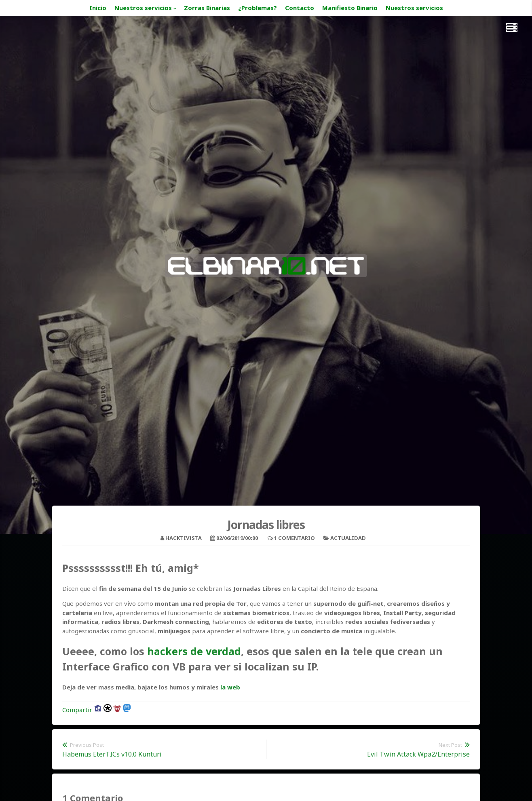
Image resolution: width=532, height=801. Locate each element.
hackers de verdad (194, 651)
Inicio (98, 8)
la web (230, 687)
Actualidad (348, 538)
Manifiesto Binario (350, 8)
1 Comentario (294, 538)
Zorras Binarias (207, 8)
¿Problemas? (258, 8)
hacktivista (184, 538)
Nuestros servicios (143, 8)
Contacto (300, 8)
